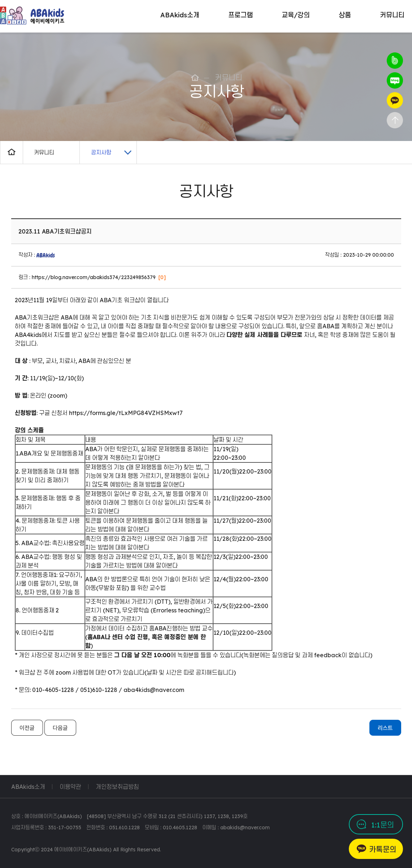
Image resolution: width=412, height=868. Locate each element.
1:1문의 (383, 825)
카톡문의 (383, 849)
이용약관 (70, 787)
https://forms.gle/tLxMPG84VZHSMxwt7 (126, 413)
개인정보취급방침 (117, 787)
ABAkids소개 (28, 787)
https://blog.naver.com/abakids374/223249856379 (94, 277)
